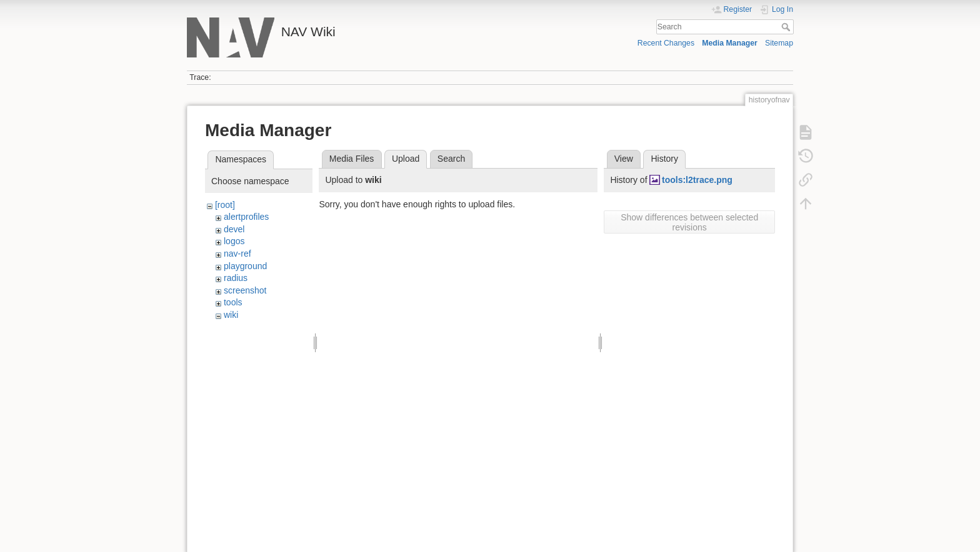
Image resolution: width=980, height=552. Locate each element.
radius (236, 278)
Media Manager (730, 43)
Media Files (352, 159)
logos (234, 241)
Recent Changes (666, 43)
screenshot (245, 290)
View (624, 159)
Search (787, 27)
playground (245, 266)
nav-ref (237, 254)
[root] (225, 205)
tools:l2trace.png (697, 180)
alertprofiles (246, 217)
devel (234, 229)
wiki (231, 315)
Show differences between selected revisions (689, 222)
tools (233, 302)
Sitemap (779, 43)
